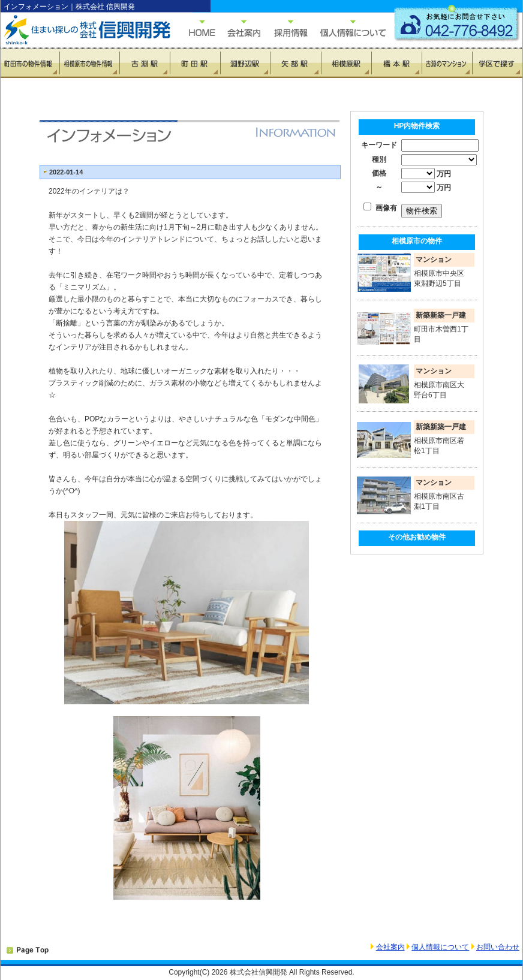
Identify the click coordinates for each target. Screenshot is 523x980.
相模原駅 (346, 63)
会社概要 (238, 28)
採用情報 (284, 28)
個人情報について (347, 28)
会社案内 (390, 947)
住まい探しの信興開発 (79, 30)
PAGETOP (28, 951)
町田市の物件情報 (30, 63)
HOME (196, 28)
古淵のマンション (447, 63)
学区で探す (497, 63)
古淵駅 (145, 63)
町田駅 (195, 63)
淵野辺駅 (245, 63)
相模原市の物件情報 (90, 63)
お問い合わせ (498, 947)
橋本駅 (396, 63)
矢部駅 (296, 63)
